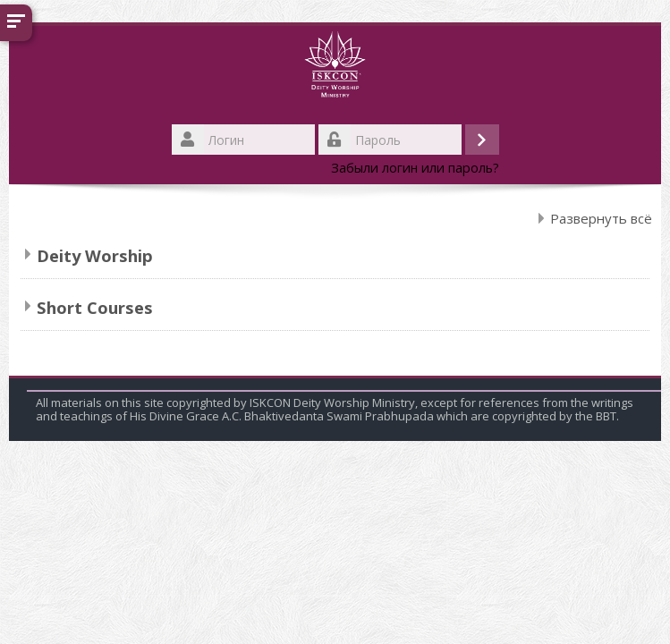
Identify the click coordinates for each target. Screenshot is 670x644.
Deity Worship (95, 255)
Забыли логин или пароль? (415, 168)
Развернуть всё (601, 218)
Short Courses (95, 307)
